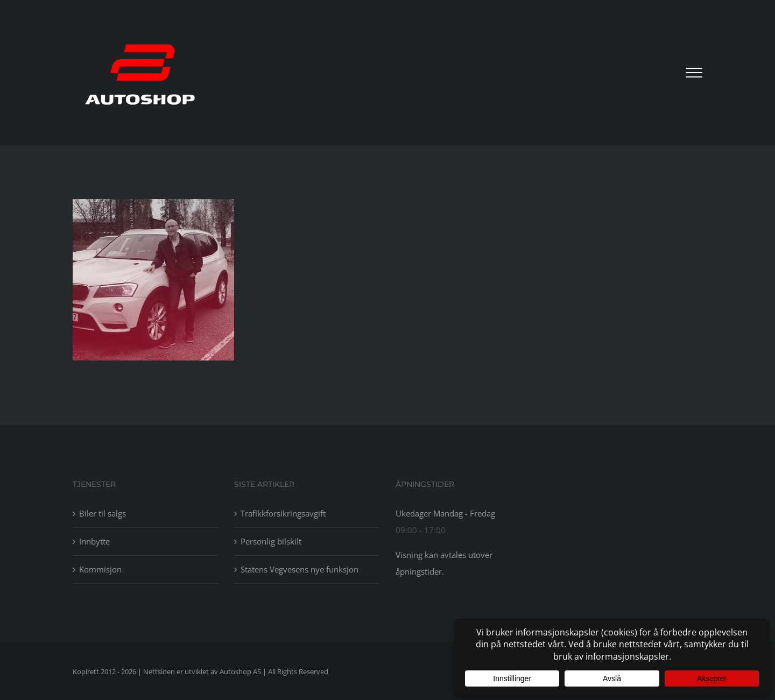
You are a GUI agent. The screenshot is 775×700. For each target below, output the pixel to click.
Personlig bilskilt (271, 541)
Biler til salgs (103, 513)
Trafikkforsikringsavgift (283, 513)
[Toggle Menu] (695, 73)
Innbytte (94, 541)
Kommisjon (100, 569)
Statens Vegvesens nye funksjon (300, 569)
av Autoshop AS (236, 671)
